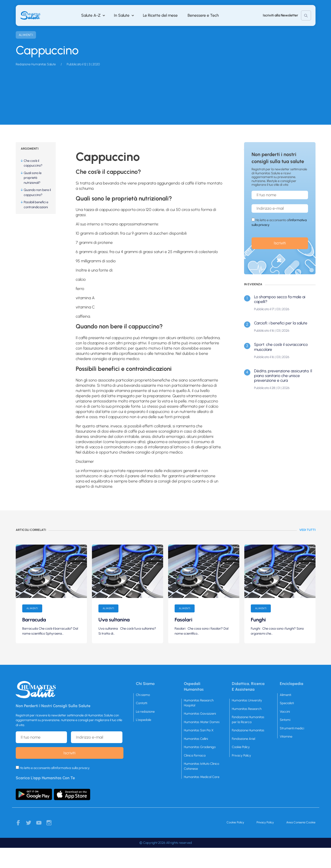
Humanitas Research (247, 709)
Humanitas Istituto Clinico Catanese (201, 766)
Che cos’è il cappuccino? (33, 163)
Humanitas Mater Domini (202, 722)
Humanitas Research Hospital (199, 703)
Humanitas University (247, 700)
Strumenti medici (292, 728)
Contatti (142, 703)
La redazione (145, 712)
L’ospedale (144, 720)
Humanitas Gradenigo (200, 747)
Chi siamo (143, 695)
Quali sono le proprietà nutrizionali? (33, 178)
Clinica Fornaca (195, 755)
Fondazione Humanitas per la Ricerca (248, 720)
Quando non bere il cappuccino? (37, 192)
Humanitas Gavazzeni (200, 714)
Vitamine (286, 736)
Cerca (306, 15)
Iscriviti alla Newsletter (280, 15)
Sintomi (285, 720)
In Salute (122, 15)
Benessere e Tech (203, 15)
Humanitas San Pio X (199, 730)
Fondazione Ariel (243, 739)
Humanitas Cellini (196, 739)
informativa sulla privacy (72, 768)
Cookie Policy (241, 747)
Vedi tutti (307, 530)
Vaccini (285, 712)
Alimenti (26, 35)
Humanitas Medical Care (202, 777)
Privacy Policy (241, 755)
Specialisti (287, 703)
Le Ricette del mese (160, 15)
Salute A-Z (91, 15)
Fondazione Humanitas (248, 730)
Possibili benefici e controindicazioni (36, 205)
